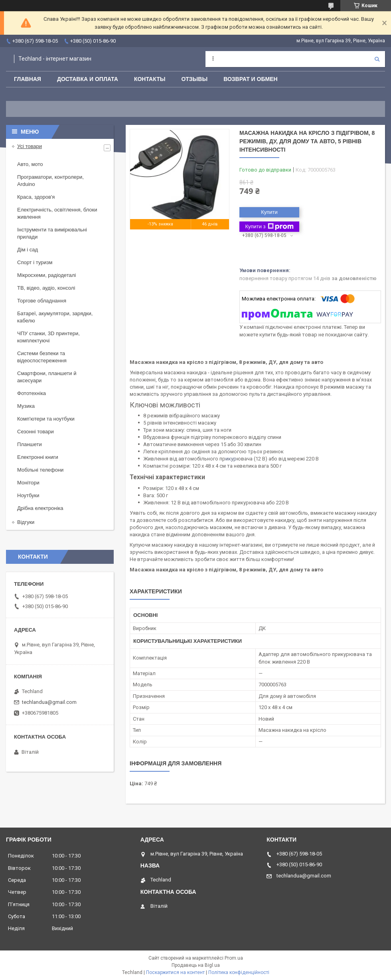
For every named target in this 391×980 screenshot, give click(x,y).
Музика (26, 406)
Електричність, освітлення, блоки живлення (57, 213)
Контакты (150, 79)
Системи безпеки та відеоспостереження (42, 357)
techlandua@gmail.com (49, 702)
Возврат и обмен (251, 79)
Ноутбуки (28, 495)
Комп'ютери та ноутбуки (46, 419)
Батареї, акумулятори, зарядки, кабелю (55, 317)
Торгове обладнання (42, 301)
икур (231, 459)
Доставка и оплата (88, 79)
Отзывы (194, 79)
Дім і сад (28, 250)
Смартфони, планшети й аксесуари (47, 377)
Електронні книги (38, 457)
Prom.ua (234, 958)
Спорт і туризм (35, 262)
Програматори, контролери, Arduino (50, 181)
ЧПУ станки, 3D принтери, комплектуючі (48, 337)
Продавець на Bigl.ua (196, 965)
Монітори (28, 483)
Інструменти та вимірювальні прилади (52, 233)
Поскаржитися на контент (175, 972)
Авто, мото (30, 164)
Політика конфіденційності (239, 972)
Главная (28, 79)
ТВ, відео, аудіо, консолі (46, 288)
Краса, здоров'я (36, 197)
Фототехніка (32, 393)
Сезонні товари (36, 432)
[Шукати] (377, 59)
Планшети (30, 444)
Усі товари (30, 146)
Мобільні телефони (40, 470)
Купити (269, 212)
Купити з (269, 227)
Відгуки (26, 522)
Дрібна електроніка (40, 508)
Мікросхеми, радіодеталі (46, 275)
